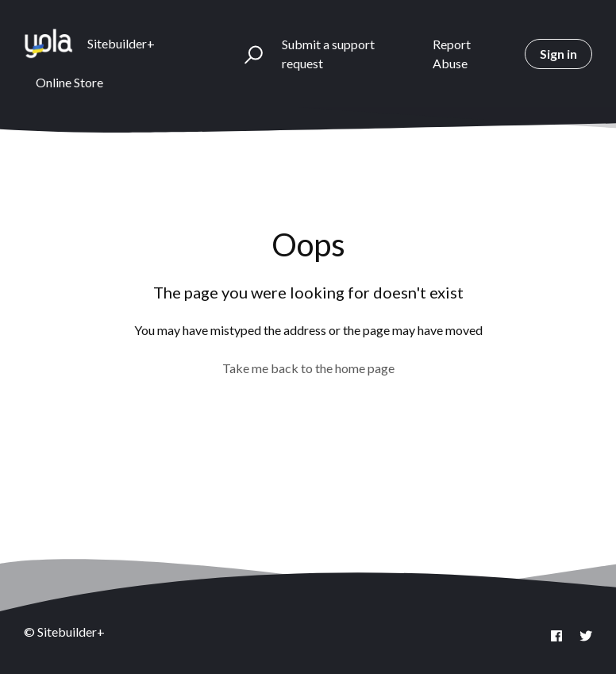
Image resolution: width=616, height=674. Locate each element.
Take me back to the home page (308, 368)
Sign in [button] (558, 54)
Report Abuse (452, 54)
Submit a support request (328, 54)
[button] (246, 54)
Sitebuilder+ (121, 43)
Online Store (69, 82)
